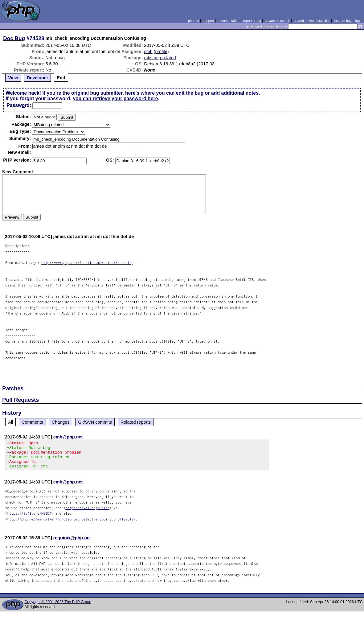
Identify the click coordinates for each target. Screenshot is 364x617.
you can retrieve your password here (115, 99)
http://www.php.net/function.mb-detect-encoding (87, 263)
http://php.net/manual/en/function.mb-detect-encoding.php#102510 (71, 525)
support (208, 21)
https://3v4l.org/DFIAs (87, 513)
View (13, 78)
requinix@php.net (72, 543)
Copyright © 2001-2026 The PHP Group (58, 607)
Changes (61, 422)
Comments (32, 422)
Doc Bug (14, 38)
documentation (229, 21)
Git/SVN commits (95, 422)
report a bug (252, 21)
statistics (324, 21)
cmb (148, 51)
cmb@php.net (68, 437)
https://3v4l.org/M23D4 (29, 519)
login (359, 21)
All (10, 422)
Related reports (136, 422)
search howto (304, 21)
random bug (343, 21)
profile (161, 51)
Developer (38, 78)
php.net (194, 21)
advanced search (277, 21)
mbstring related (160, 58)
